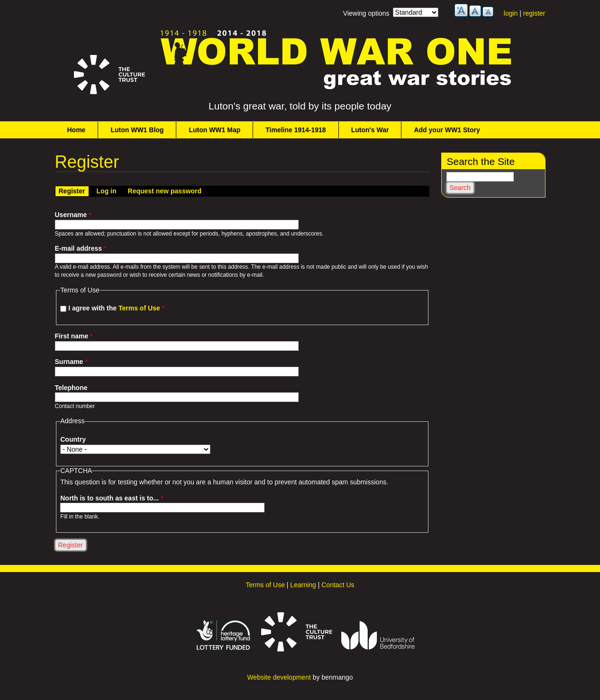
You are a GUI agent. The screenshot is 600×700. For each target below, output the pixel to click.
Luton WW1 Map (214, 130)
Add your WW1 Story (447, 130)
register (534, 13)
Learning (303, 585)
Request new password (165, 191)
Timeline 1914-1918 (295, 130)
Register (74, 191)
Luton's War (370, 130)
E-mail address (81, 248)
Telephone (71, 388)
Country (73, 439)
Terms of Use (139, 308)
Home (77, 130)
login (511, 13)
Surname (71, 362)
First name (74, 336)
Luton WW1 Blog (137, 130)
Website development (279, 677)
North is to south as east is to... (112, 498)
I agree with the (116, 308)
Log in (107, 191)
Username (73, 215)
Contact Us (338, 585)
